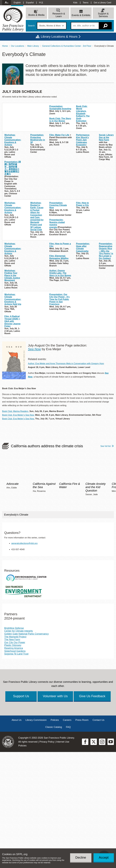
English (17, 3)
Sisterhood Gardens (15, 651)
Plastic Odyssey (13, 645)
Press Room (82, 720)
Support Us (21, 696)
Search (31, 26)
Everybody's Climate (16, 515)
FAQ (68, 727)
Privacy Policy (47, 742)
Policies (55, 720)
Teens (86, 3)
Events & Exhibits (81, 15)
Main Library (33, 46)
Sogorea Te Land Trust (16, 654)
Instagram (102, 742)
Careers (67, 720)
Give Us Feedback (92, 696)
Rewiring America (14, 648)
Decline (81, 857)
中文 (41, 3)
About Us (16, 720)
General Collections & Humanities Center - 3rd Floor (67, 46)
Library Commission (36, 720)
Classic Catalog (54, 727)
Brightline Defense (14, 628)
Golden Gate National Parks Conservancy (26, 634)
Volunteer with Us (55, 696)
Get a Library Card (102, 3)
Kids (75, 3)
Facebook (85, 742)
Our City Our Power (15, 642)
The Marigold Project (15, 637)
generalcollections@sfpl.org (24, 543)
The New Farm (12, 640)
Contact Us (99, 720)
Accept (104, 857)
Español (30, 3)
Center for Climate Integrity (19, 631)
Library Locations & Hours (59, 37)
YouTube (111, 742)
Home (5, 46)
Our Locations (18, 46)
